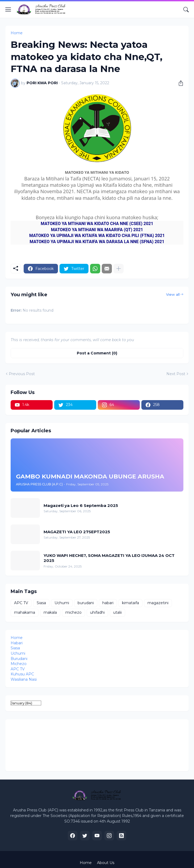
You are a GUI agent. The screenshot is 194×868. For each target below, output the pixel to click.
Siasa (41, 603)
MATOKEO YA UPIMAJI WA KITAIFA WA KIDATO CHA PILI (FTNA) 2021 (97, 236)
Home (17, 33)
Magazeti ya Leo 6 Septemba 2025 (81, 505)
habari (108, 603)
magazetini (158, 603)
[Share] (179, 83)
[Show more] (119, 269)
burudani (86, 603)
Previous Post (22, 374)
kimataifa (130, 603)
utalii (117, 612)
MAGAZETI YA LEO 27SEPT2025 (77, 532)
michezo (73, 612)
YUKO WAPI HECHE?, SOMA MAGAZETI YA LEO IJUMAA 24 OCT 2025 (109, 558)
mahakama (25, 612)
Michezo (19, 664)
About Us (106, 863)
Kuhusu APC (22, 674)
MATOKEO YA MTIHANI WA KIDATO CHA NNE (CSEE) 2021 (97, 224)
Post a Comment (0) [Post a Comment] (97, 353)
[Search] (186, 10)
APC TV (21, 603)
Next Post (176, 374)
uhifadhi (97, 612)
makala (50, 612)
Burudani (19, 659)
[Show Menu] (8, 10)
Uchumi (62, 603)
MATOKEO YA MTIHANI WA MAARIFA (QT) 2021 (97, 230)
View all (173, 294)
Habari (17, 643)
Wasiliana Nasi (24, 679)
